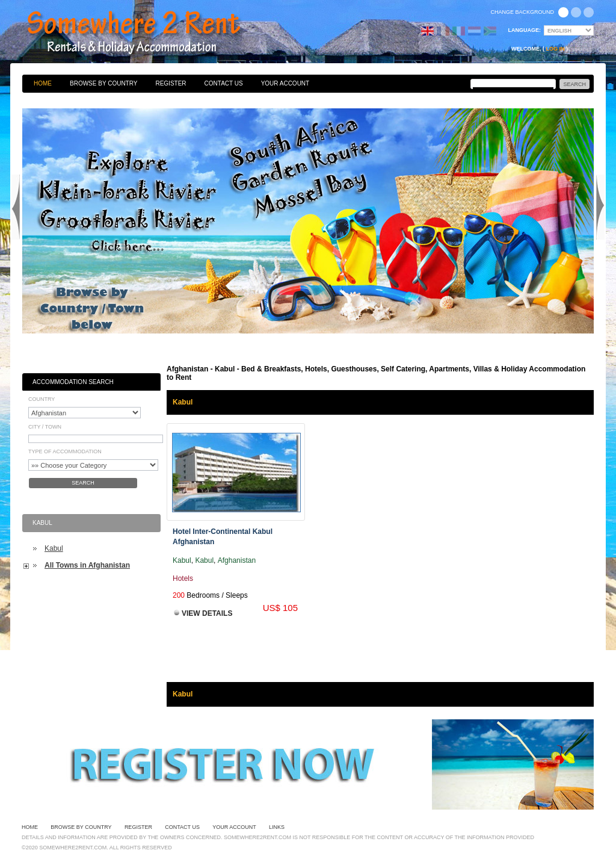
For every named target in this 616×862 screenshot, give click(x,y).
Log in (556, 49)
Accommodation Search (73, 382)
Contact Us (224, 83)
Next (600, 207)
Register (171, 83)
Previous (16, 207)
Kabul (54, 548)
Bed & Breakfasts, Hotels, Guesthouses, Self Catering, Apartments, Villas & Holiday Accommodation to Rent (147, 33)
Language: (525, 30)
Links (277, 827)
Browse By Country (103, 83)
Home (43, 83)
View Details (207, 613)
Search (83, 483)
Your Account (285, 83)
